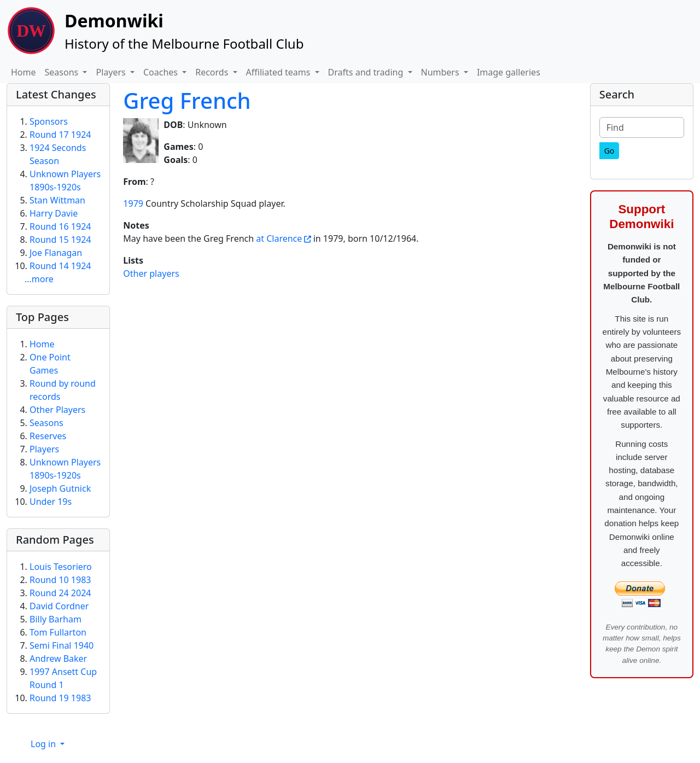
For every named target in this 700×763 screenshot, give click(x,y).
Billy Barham (56, 619)
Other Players (57, 410)
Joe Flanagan (56, 253)
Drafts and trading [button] (367, 72)
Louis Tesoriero (61, 567)
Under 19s (51, 502)
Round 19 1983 (60, 698)
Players (44, 449)
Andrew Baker (58, 659)
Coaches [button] (162, 72)
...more (39, 279)
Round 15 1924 (60, 240)
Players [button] (112, 72)
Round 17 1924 (60, 135)
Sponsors (49, 121)
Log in (44, 744)
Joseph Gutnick (60, 488)
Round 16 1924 (60, 226)
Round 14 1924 (60, 266)
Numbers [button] (441, 72)
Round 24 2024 (60, 593)
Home (24, 72)
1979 (133, 203)
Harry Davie (54, 213)
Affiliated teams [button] (279, 72)
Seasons (46, 423)
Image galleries (509, 72)
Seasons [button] (63, 72)
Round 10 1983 (60, 580)
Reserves (48, 436)
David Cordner (59, 606)
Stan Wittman (57, 200)
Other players (151, 273)
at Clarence (279, 238)
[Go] (609, 151)
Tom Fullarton (58, 632)
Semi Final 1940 (62, 645)
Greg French (187, 100)
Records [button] (213, 72)
